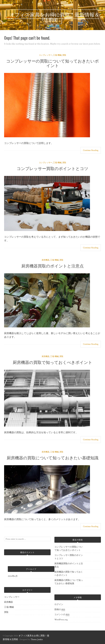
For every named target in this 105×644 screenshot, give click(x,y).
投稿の (60, 610)
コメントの (62, 615)
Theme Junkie (37, 639)
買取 (64, 55)
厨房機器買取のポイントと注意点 (52, 266)
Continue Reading (91, 150)
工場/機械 (57, 55)
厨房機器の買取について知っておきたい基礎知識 (53, 457)
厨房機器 (46, 260)
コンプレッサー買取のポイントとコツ (52, 168)
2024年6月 (13, 576)
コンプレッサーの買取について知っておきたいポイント (52, 63)
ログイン (59, 604)
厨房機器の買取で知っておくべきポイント (52, 362)
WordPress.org (61, 620)
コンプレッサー (46, 55)
